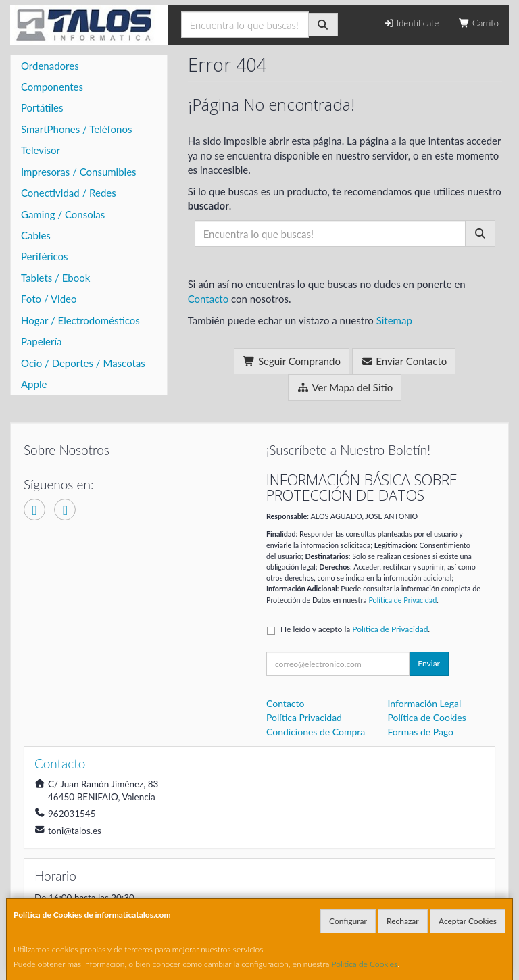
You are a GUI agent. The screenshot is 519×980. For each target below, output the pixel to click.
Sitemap (394, 320)
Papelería (42, 341)
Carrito (479, 23)
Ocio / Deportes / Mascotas (83, 363)
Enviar (429, 663)
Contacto (208, 299)
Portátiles (42, 107)
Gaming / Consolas (63, 214)
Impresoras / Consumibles (79, 172)
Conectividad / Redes (69, 193)
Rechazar (403, 921)
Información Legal (425, 703)
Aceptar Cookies (468, 921)
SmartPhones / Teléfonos (76, 129)
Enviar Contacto (404, 361)
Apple (34, 384)
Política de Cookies (365, 964)
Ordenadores (50, 66)
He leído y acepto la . (355, 629)
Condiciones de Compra (316, 732)
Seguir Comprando (292, 361)
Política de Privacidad (402, 600)
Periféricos (45, 256)
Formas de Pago (421, 732)
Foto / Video (49, 299)
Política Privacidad (304, 717)
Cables (36, 235)
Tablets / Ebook (55, 278)
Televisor (41, 150)
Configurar (348, 921)
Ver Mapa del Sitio (345, 387)
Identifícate (411, 23)
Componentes (52, 87)
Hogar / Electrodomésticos (80, 320)
